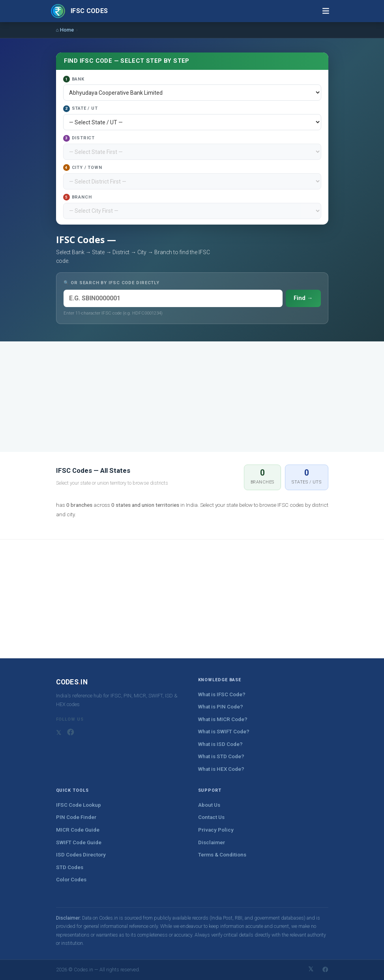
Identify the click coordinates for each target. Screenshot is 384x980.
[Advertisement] (192, 397)
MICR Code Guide (78, 830)
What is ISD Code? (220, 744)
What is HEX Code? (221, 769)
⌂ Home (65, 30)
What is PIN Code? (221, 707)
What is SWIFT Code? (224, 732)
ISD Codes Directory (81, 855)
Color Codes (71, 880)
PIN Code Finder (76, 817)
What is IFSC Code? (222, 694)
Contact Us (211, 817)
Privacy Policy (216, 830)
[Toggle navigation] (326, 11)
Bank (74, 79)
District (79, 138)
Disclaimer (212, 842)
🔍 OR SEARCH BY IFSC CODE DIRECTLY (112, 283)
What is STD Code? (221, 756)
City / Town (83, 168)
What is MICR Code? (223, 719)
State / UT (81, 109)
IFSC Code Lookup (79, 805)
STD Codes (70, 867)
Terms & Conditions (222, 855)
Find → (303, 298)
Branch (78, 197)
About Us (209, 805)
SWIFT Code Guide (79, 842)
